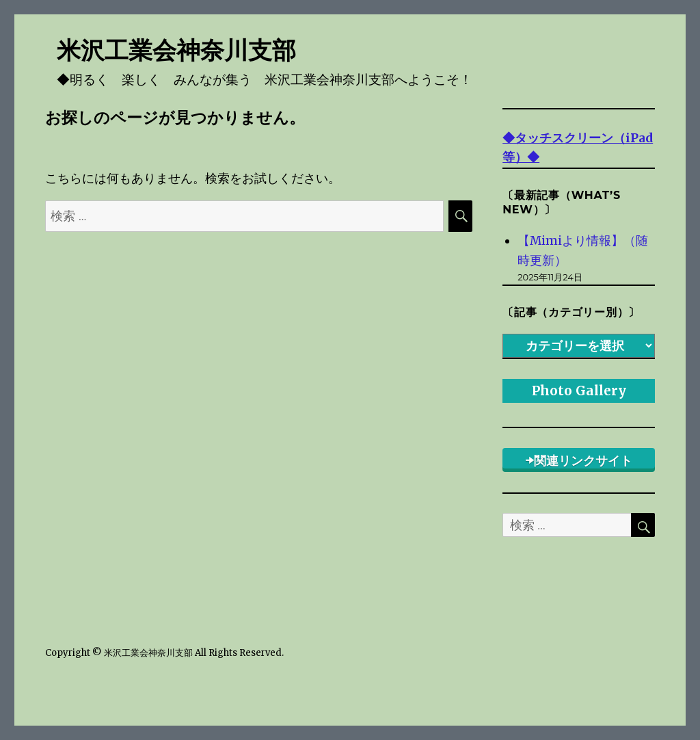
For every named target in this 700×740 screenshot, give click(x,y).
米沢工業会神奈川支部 (176, 50)
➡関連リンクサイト (579, 461)
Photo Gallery (579, 391)
